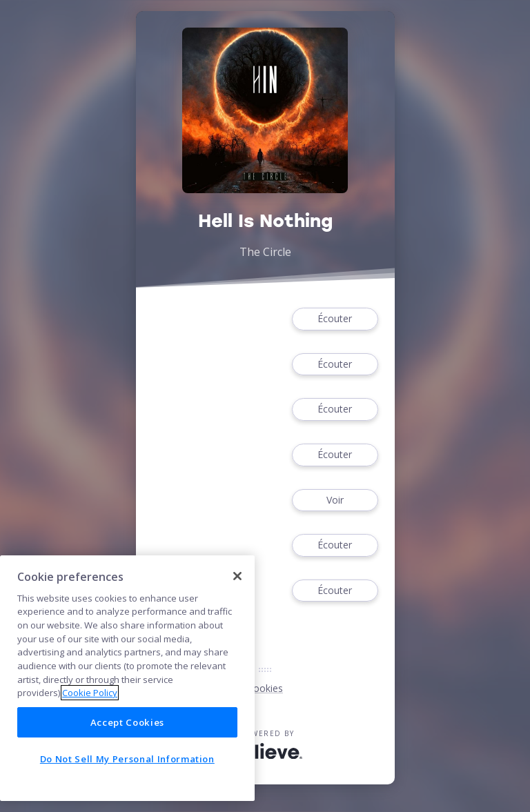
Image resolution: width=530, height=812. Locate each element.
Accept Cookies (127, 722)
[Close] (237, 576)
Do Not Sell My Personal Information (127, 759)
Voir (335, 501)
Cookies (265, 688)
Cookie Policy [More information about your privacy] (90, 693)
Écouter (335, 319)
